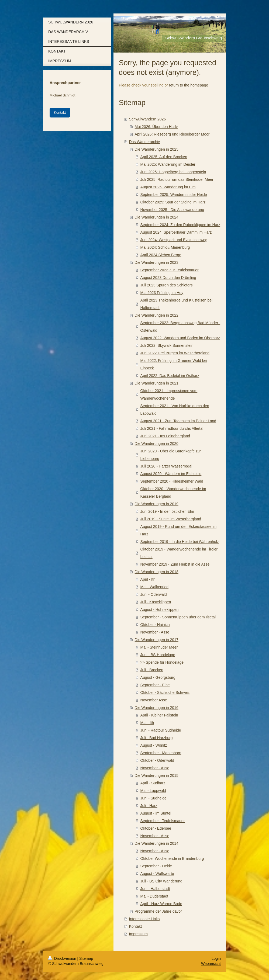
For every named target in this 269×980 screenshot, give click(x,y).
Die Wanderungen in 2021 (157, 383)
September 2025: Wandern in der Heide (174, 195)
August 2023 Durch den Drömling (168, 278)
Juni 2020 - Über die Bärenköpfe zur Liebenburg (171, 455)
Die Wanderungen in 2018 (157, 572)
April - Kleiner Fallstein (159, 715)
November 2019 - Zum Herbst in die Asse (175, 564)
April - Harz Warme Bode (161, 904)
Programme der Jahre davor (158, 911)
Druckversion (63, 958)
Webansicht (211, 964)
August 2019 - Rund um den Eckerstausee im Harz (179, 530)
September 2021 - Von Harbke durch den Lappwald (175, 410)
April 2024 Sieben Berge (161, 255)
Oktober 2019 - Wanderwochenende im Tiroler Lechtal (179, 553)
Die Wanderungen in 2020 (157, 444)
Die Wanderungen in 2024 (157, 217)
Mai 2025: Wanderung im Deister (168, 164)
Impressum (138, 934)
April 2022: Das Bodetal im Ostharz (170, 376)
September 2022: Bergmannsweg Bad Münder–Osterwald (180, 327)
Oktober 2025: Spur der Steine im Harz (173, 202)
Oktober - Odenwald (157, 760)
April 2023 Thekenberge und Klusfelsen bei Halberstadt (176, 304)
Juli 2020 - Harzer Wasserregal (166, 466)
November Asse (154, 700)
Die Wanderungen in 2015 (157, 775)
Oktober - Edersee (156, 828)
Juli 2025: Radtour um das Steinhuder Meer (177, 179)
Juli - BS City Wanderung (161, 881)
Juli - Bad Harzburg (157, 738)
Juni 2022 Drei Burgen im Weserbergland (175, 353)
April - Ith (148, 579)
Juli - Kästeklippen (156, 602)
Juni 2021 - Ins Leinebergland (165, 436)
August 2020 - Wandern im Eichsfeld (171, 474)
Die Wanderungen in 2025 (157, 149)
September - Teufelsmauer (163, 821)
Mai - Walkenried (155, 587)
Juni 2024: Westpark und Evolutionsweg (174, 240)
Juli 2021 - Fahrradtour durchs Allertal (172, 428)
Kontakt (135, 926)
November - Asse (155, 632)
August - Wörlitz (154, 745)
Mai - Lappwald (153, 791)
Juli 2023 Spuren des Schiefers (167, 285)
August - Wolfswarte (157, 874)
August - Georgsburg (158, 677)
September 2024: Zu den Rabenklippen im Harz (180, 225)
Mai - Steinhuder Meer (159, 647)
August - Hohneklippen (160, 610)
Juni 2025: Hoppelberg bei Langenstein (173, 172)
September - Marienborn (161, 753)
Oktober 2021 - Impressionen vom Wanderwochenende (169, 394)
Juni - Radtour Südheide (161, 730)
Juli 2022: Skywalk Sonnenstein (167, 345)
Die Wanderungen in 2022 (157, 315)
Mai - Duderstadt (154, 896)
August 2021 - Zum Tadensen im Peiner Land (178, 421)
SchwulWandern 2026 (147, 119)
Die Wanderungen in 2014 (157, 843)
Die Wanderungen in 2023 (157, 262)
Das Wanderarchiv (145, 142)
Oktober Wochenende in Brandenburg (172, 858)
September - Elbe (155, 685)
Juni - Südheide (154, 798)
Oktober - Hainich (155, 625)
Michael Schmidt (62, 95)
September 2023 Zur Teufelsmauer (170, 270)
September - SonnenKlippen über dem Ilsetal (178, 617)
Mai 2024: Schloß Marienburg (165, 247)
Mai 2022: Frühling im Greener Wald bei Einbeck (174, 364)
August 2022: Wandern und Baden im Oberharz (180, 338)
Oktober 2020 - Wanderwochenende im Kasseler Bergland (173, 493)
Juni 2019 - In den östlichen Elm (167, 511)
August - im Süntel (156, 813)
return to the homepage (189, 85)
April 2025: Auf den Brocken (164, 157)
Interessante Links (144, 919)
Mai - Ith (147, 723)
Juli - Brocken (152, 670)
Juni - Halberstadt (155, 889)
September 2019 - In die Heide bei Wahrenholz (180, 542)
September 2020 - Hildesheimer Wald (172, 481)
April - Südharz (153, 783)
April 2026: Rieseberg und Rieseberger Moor (172, 134)
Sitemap (86, 958)
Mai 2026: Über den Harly (156, 127)
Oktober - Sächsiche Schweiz (165, 692)
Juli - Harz (149, 806)
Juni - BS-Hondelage (158, 655)
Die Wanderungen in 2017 (157, 640)
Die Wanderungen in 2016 (157, 708)
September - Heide (156, 866)
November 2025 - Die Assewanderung (172, 210)
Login (216, 958)
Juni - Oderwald (154, 594)
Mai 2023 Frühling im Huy (162, 293)
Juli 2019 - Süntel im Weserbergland (171, 519)
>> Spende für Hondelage (162, 662)
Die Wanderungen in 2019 (157, 504)
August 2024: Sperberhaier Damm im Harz (176, 232)
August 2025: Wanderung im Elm (168, 187)
